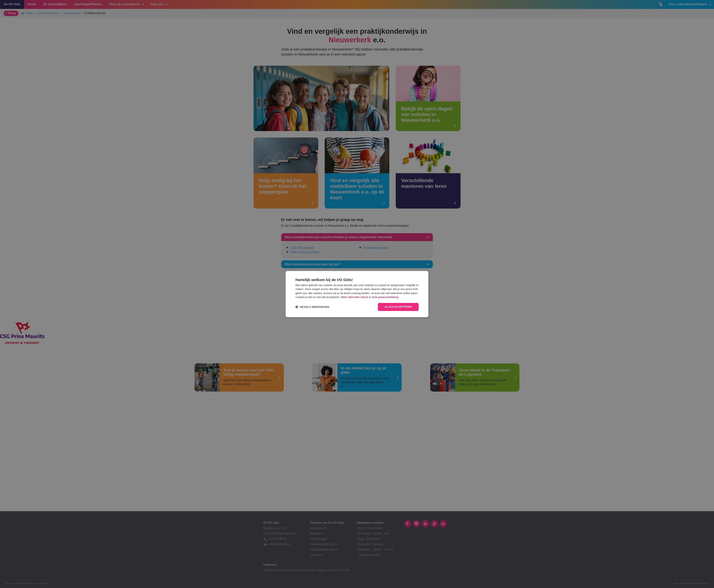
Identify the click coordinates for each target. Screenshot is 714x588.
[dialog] (357, 294)
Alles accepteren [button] (398, 307)
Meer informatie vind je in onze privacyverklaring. (370, 297)
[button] (312, 307)
